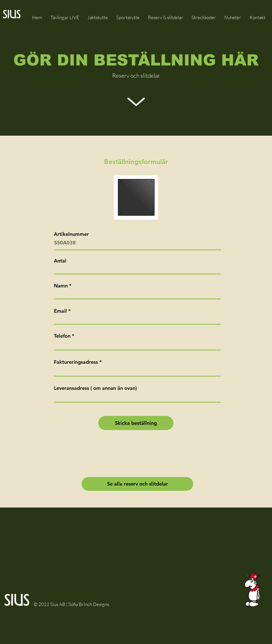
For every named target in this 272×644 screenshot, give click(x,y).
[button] (166, 17)
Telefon (62, 336)
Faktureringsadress (76, 362)
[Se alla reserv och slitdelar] (137, 484)
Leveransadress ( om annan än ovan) (95, 388)
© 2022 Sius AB (50, 604)
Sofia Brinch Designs (89, 604)
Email (60, 311)
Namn (61, 286)
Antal (60, 261)
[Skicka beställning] (136, 423)
